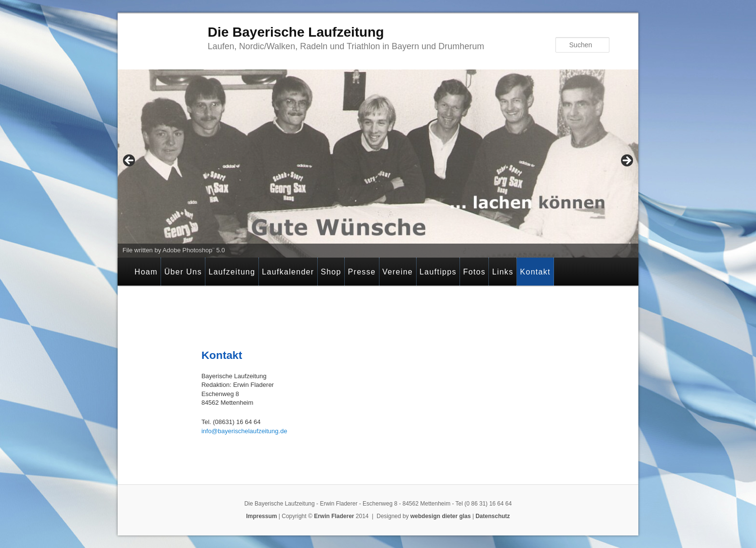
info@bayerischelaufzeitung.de (244, 431)
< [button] (130, 161)
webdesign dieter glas (440, 516)
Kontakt (535, 272)
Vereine (398, 272)
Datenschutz (493, 516)
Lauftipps (438, 272)
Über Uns (183, 272)
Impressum (261, 516)
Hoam (146, 272)
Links (503, 272)
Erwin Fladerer (334, 516)
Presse (362, 272)
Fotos (475, 272)
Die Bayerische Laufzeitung (296, 32)
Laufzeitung (232, 272)
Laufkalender (288, 272)
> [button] (626, 161)
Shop (331, 272)
